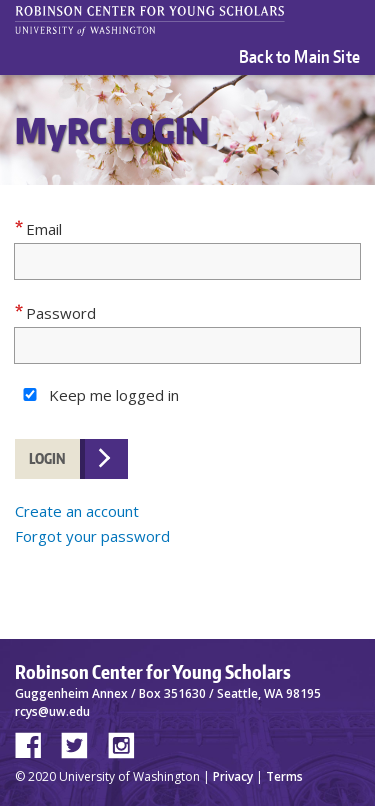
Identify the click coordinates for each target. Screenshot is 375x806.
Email (44, 229)
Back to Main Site (299, 56)
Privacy (233, 776)
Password (61, 313)
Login (47, 458)
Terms (284, 776)
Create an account (77, 511)
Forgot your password (92, 536)
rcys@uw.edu (52, 711)
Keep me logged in (114, 395)
